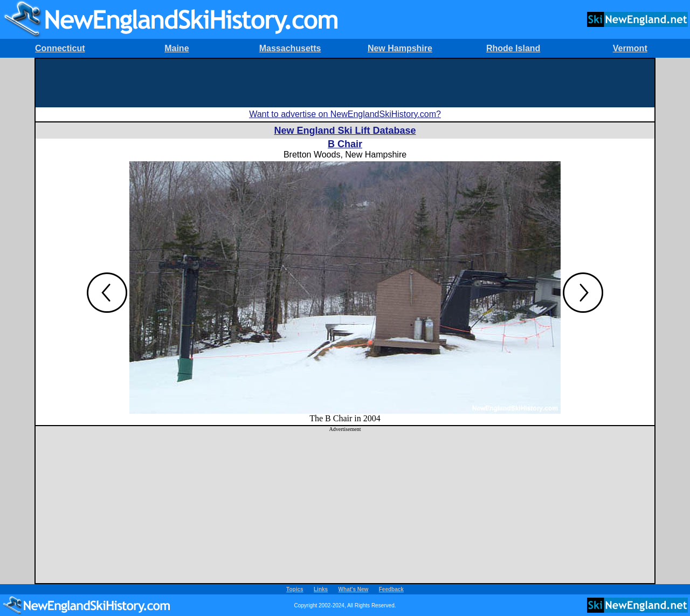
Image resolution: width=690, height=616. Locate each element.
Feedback (391, 589)
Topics (295, 589)
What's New (354, 589)
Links (321, 589)
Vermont (630, 48)
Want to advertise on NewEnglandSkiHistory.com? (345, 114)
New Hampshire (400, 48)
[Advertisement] (345, 83)
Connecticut (60, 48)
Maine (177, 48)
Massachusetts (290, 48)
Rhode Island (513, 48)
